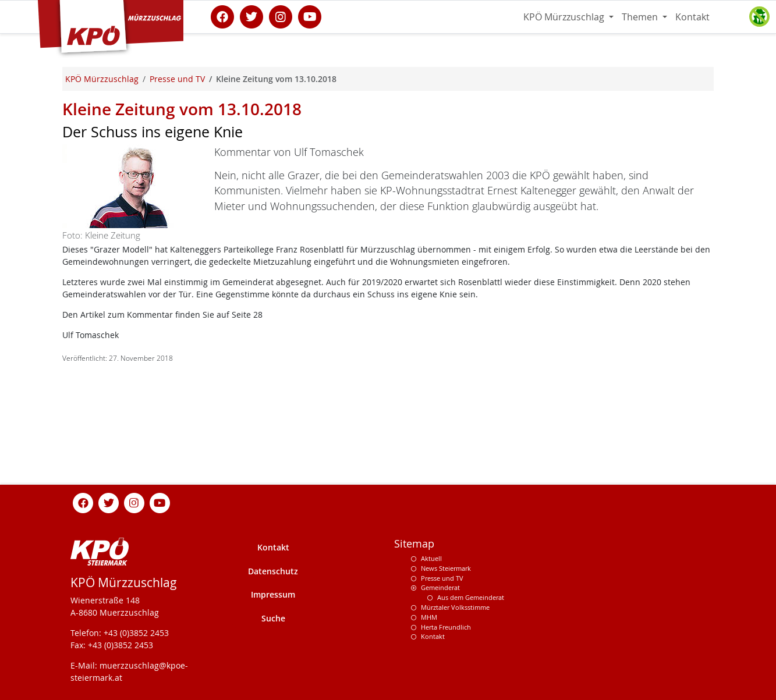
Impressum (273, 594)
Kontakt (692, 17)
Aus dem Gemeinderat (471, 597)
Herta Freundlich (446, 627)
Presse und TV (442, 578)
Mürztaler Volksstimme (455, 607)
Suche (273, 618)
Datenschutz (273, 571)
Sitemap (414, 544)
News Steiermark (446, 568)
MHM (429, 617)
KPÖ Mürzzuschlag (565, 17)
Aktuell (431, 558)
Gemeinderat (440, 587)
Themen (641, 17)
